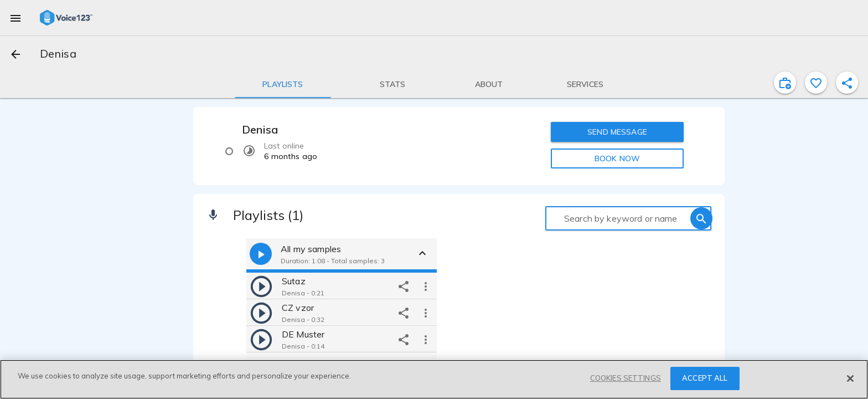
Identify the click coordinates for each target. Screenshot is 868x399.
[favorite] (816, 83)
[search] (701, 218)
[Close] (850, 378)
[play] (261, 286)
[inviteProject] (785, 83)
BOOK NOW (617, 158)
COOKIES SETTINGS (626, 378)
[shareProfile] (847, 83)
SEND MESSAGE (617, 132)
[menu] (15, 18)
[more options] (426, 286)
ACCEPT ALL (705, 378)
